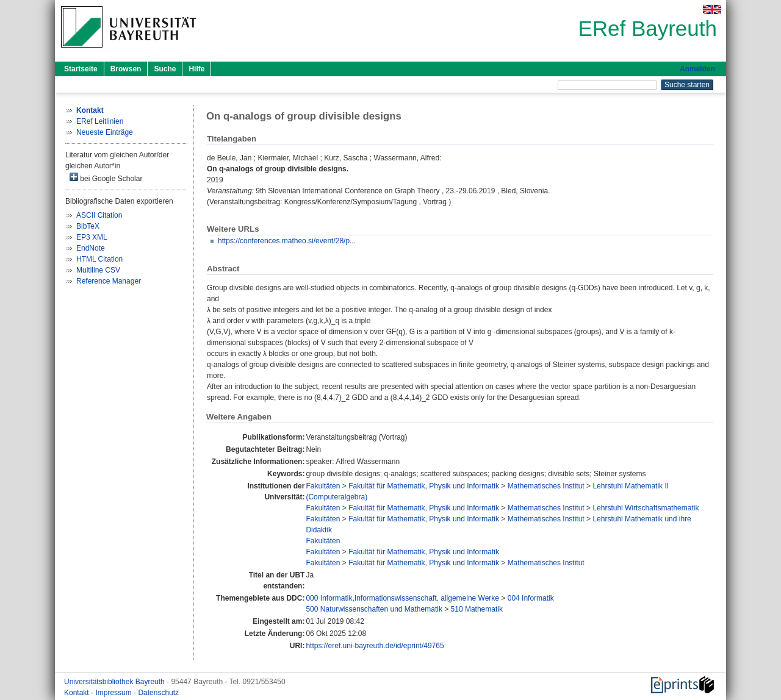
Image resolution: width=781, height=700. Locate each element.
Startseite (81, 69)
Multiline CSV (98, 270)
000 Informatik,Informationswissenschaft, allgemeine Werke (402, 598)
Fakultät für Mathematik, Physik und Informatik (424, 486)
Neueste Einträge (105, 132)
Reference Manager (109, 281)
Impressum (114, 693)
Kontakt (77, 693)
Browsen (126, 69)
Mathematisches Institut (546, 486)
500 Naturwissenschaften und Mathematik (374, 609)
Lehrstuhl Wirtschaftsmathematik (646, 508)
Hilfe (196, 69)
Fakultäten (323, 486)
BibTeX (88, 226)
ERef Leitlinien (100, 121)
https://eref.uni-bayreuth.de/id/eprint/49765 (375, 646)
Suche (165, 69)
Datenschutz (158, 693)
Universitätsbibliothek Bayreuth (115, 682)
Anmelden (697, 69)
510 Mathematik (477, 609)
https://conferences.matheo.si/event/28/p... (287, 241)
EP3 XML (92, 237)
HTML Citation (99, 259)
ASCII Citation (99, 215)
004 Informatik (531, 598)
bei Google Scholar (106, 178)
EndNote (91, 248)
